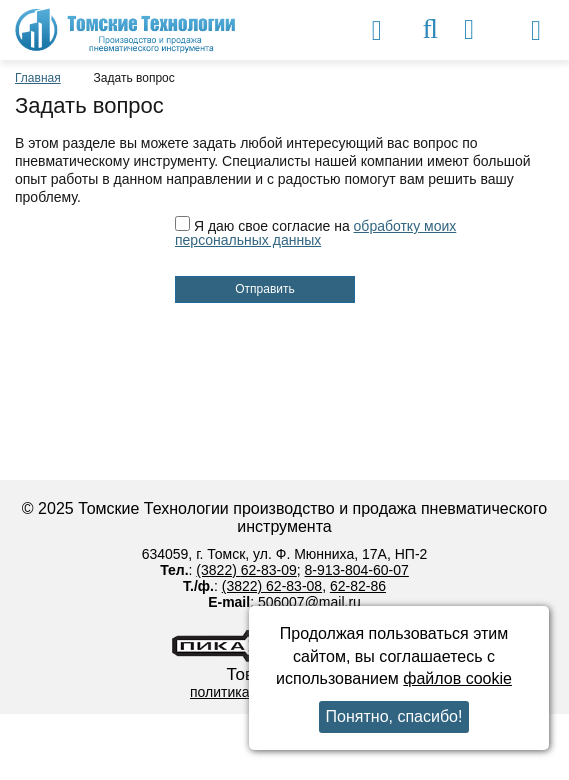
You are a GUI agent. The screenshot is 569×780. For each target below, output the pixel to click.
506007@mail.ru (309, 602)
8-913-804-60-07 (357, 570)
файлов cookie (457, 678)
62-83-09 (269, 570)
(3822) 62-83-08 (272, 586)
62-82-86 (358, 586)
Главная (38, 78)
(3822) (218, 570)
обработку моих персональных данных (315, 233)
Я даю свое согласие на (315, 233)
